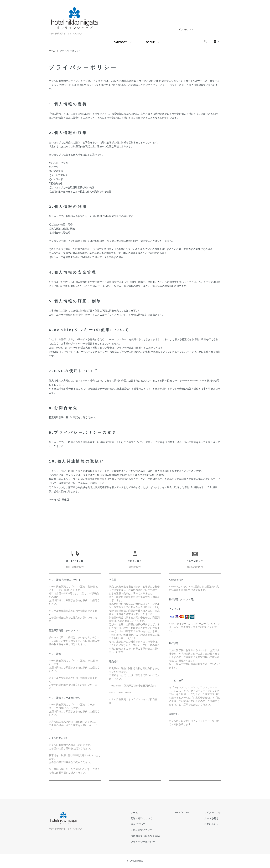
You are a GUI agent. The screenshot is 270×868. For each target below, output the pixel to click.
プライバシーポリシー (143, 842)
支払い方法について (142, 830)
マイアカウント (185, 29)
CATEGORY (120, 42)
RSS (178, 813)
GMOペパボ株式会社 (122, 81)
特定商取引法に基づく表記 (145, 836)
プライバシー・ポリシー (166, 85)
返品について (138, 824)
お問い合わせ (211, 824)
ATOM (185, 813)
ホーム (52, 51)
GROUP (150, 42)
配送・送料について (142, 818)
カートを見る (211, 818)
